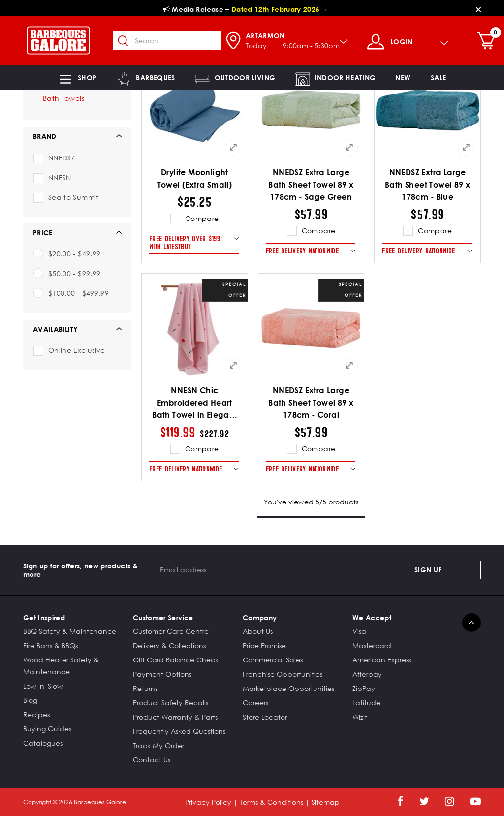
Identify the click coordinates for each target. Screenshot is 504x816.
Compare (202, 218)
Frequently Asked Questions (179, 731)
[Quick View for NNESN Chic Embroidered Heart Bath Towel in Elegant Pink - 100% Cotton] (233, 365)
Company (260, 617)
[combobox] (172, 40)
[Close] (478, 9)
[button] (77, 78)
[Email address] (263, 570)
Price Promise (264, 645)
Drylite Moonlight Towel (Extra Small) (195, 178)
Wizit (360, 717)
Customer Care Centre (171, 631)
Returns (145, 688)
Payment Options (162, 674)
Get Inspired (44, 617)
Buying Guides (47, 729)
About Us (258, 631)
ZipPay (364, 688)
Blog (30, 700)
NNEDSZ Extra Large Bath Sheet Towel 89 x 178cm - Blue (427, 185)
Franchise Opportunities (283, 674)
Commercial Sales (273, 660)
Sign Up (428, 570)
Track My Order (158, 745)
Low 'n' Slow (43, 686)
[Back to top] (472, 623)
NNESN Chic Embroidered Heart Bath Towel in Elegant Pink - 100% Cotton (194, 403)
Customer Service (163, 617)
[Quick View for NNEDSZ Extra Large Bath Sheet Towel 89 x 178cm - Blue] (466, 147)
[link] (403, 78)
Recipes (36, 714)
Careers (255, 703)
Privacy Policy (208, 802)
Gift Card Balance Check (176, 660)
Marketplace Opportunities (288, 688)
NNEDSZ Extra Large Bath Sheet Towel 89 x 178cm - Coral (311, 403)
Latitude (366, 703)
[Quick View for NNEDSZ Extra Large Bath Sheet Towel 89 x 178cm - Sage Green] (349, 147)
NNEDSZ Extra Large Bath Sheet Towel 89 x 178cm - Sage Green (311, 185)
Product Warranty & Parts (175, 717)
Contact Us (152, 760)
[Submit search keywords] (128, 41)
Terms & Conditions (271, 802)
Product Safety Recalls (171, 703)
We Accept (372, 617)
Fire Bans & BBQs (50, 645)
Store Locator (265, 717)
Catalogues (43, 743)
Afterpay (367, 674)
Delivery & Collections (169, 645)
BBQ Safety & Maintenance (70, 631)
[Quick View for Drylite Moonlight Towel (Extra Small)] (233, 147)
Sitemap (326, 802)
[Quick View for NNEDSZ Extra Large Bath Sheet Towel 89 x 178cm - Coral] (349, 365)
